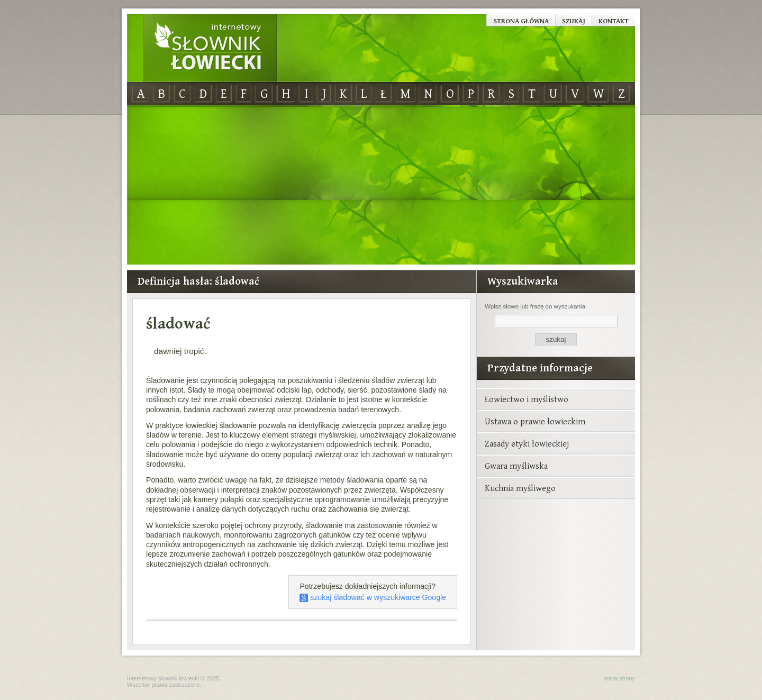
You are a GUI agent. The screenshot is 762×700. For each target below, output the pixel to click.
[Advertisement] (381, 185)
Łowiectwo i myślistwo (527, 399)
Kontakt (614, 21)
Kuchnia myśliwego (520, 488)
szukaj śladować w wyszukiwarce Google (373, 597)
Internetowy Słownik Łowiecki (210, 48)
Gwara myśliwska (516, 466)
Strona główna (521, 21)
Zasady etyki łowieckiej (527, 443)
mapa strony (619, 678)
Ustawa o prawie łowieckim (535, 421)
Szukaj (574, 21)
